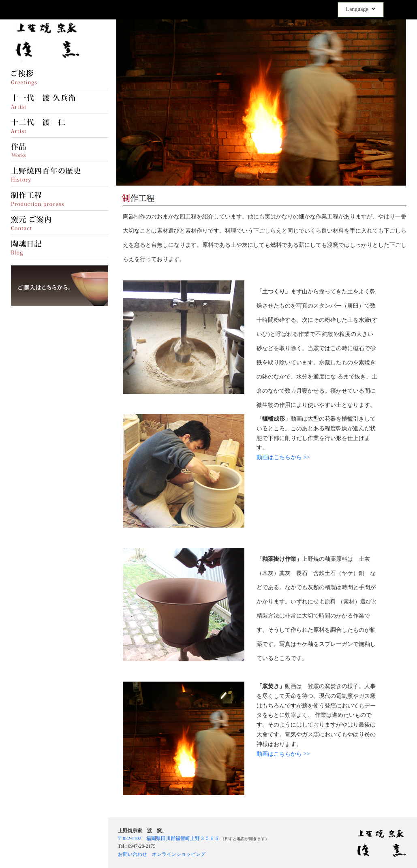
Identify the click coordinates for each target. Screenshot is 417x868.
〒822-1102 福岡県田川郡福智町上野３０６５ (169, 838)
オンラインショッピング (179, 854)
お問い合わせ (133, 854)
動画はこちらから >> (283, 457)
